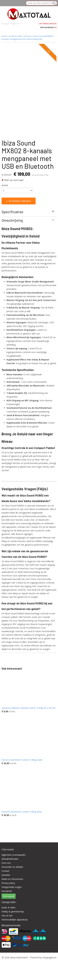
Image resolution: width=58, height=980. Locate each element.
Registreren (16, 24)
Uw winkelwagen (48, 24)
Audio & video (16, 36)
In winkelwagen (20, 201)
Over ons (6, 863)
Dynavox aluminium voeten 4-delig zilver (22, 812)
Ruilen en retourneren (12, 879)
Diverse (28, 36)
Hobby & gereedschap (13, 911)
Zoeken (54, 3)
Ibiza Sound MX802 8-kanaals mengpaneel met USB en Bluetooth (28, 38)
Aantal (5, 185)
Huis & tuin (7, 916)
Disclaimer (7, 891)
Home (4, 36)
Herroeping (9, 896)
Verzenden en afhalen (12, 867)
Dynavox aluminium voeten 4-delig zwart (22, 760)
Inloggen (5, 24)
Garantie (6, 875)
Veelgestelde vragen (12, 887)
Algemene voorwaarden (14, 855)
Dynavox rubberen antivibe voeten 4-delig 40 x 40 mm (29, 708)
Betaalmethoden (10, 859)
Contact (5, 871)
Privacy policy (8, 883)
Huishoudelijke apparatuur (15, 920)
